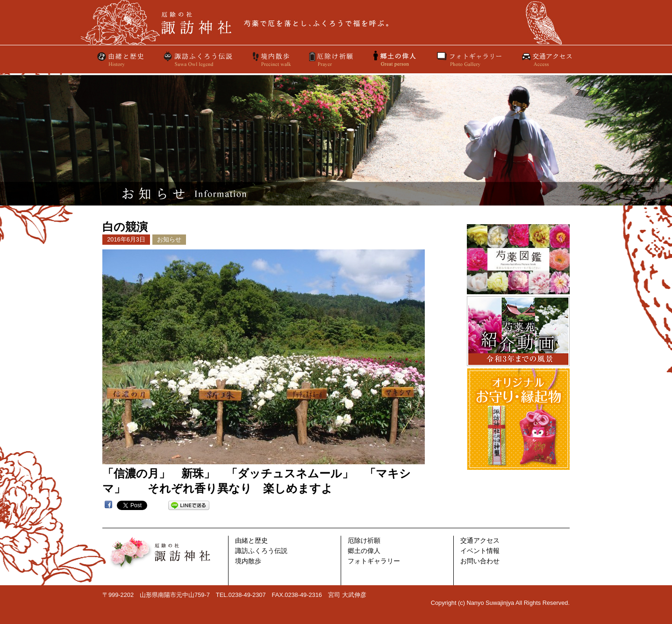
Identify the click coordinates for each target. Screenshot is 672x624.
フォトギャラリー (469, 59)
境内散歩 (271, 59)
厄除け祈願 (332, 59)
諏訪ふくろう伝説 (198, 59)
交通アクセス (546, 59)
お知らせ (169, 239)
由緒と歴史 (121, 59)
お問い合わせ (480, 561)
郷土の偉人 (364, 551)
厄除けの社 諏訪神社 (336, 22)
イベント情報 (480, 551)
